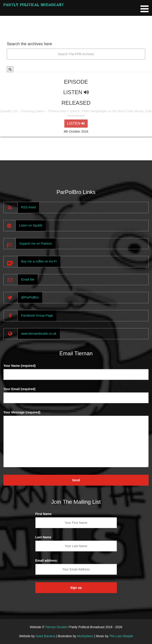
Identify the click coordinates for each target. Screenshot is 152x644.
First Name (43, 514)
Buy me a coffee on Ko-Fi (39, 261)
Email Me (28, 279)
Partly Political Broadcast (34, 5)
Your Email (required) (19, 389)
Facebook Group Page (37, 315)
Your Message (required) (22, 412)
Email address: (47, 561)
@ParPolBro (30, 297)
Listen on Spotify (31, 225)
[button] (10, 69)
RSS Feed (28, 207)
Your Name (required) (19, 366)
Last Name (43, 537)
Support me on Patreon (36, 243)
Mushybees (85, 636)
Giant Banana (45, 636)
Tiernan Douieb (56, 627)
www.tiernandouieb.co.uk (39, 334)
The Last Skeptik (121, 636)
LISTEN (76, 123)
